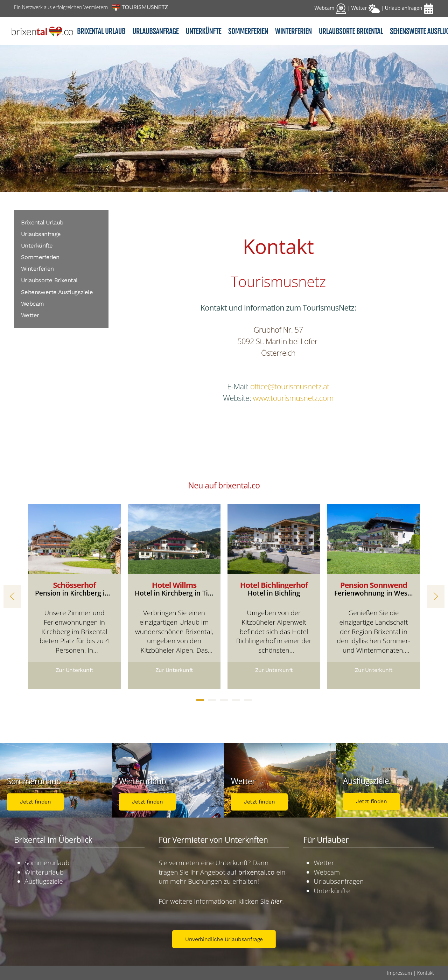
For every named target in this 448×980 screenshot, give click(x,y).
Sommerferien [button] (248, 31)
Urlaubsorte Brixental (49, 280)
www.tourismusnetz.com (293, 398)
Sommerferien (40, 257)
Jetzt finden (35, 802)
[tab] (200, 700)
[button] (12, 596)
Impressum (400, 973)
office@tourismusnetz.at (290, 386)
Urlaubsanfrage (155, 31)
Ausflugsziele (44, 881)
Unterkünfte (37, 246)
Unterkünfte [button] (203, 31)
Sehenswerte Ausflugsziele (57, 292)
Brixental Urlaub (101, 31)
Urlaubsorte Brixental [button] (351, 31)
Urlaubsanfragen (339, 881)
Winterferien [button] (293, 31)
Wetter (30, 315)
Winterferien (37, 269)
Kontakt (426, 973)
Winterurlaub (44, 872)
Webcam (32, 304)
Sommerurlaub (47, 863)
